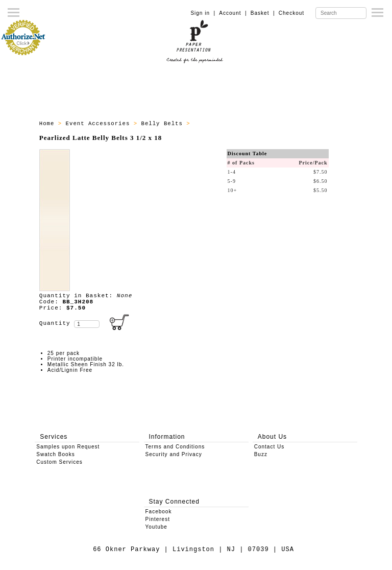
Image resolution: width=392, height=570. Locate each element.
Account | (233, 13)
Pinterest (158, 519)
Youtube (156, 527)
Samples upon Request (68, 447)
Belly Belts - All (226, 124)
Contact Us (269, 447)
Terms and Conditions (175, 447)
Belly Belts (164, 124)
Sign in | (203, 13)
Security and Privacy (174, 454)
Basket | (263, 13)
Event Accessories (100, 124)
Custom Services (59, 462)
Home (49, 124)
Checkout (291, 13)
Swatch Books (55, 454)
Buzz (261, 454)
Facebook (159, 512)
